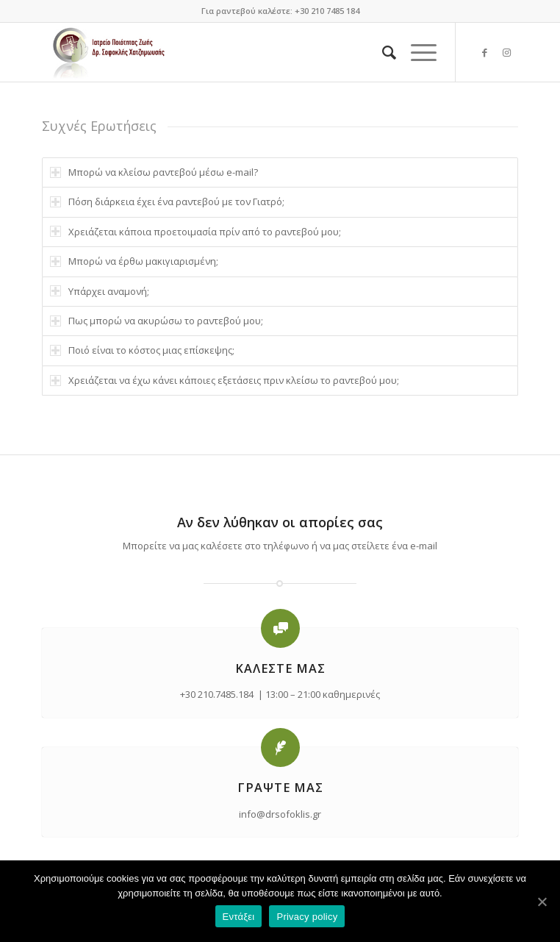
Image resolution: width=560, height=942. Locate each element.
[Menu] (416, 52)
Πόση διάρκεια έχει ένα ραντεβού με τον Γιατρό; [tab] (167, 201)
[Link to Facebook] (485, 53)
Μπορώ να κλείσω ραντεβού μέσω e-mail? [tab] (154, 172)
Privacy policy (307, 917)
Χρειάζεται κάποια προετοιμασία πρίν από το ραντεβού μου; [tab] (195, 232)
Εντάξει (239, 917)
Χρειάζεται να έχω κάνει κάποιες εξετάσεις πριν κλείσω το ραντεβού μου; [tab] (225, 380)
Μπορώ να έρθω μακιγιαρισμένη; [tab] (134, 261)
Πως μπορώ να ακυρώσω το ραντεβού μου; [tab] (157, 321)
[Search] (382, 52)
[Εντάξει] (542, 902)
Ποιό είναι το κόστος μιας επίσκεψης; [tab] (142, 350)
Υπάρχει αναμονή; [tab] (100, 291)
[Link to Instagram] (507, 53)
